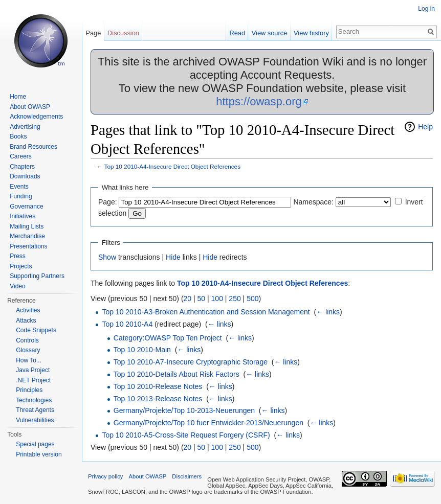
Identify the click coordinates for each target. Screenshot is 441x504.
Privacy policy (105, 476)
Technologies (34, 400)
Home (18, 97)
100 (217, 299)
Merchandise (27, 236)
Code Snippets (36, 330)
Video (17, 286)
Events (19, 187)
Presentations (28, 246)
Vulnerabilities (35, 420)
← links (328, 312)
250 (235, 299)
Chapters (22, 167)
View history (311, 33)
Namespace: (313, 202)
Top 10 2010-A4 (127, 324)
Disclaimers (187, 476)
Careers (21, 156)
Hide (173, 257)
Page (93, 33)
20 (188, 299)
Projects (21, 266)
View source (269, 33)
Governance (26, 207)
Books (18, 136)
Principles (29, 390)
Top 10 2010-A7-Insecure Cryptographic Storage (191, 362)
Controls (27, 340)
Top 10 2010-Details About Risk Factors (177, 374)
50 (202, 299)
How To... (29, 360)
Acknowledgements (36, 117)
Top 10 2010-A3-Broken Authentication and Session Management (206, 312)
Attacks (26, 320)
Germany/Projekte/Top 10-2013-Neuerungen (184, 410)
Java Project (33, 370)
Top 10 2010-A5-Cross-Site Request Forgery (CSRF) (186, 435)
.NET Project (33, 380)
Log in (426, 9)
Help (425, 127)
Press (18, 256)
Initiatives (23, 216)
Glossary (28, 350)
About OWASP (30, 107)
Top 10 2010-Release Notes (158, 386)
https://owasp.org (259, 101)
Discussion (123, 33)
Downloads (25, 176)
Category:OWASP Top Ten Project (168, 338)
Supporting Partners (37, 276)
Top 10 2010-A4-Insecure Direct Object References (172, 166)
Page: (108, 202)
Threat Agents (35, 410)
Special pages (35, 444)
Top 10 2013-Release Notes (158, 399)
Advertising (25, 127)
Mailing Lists (27, 226)
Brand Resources (34, 147)
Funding (21, 196)
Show (107, 257)
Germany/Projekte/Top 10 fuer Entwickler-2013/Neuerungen (208, 423)
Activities (28, 310)
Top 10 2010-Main (142, 350)
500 (252, 299)
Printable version (39, 454)
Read (237, 33)
